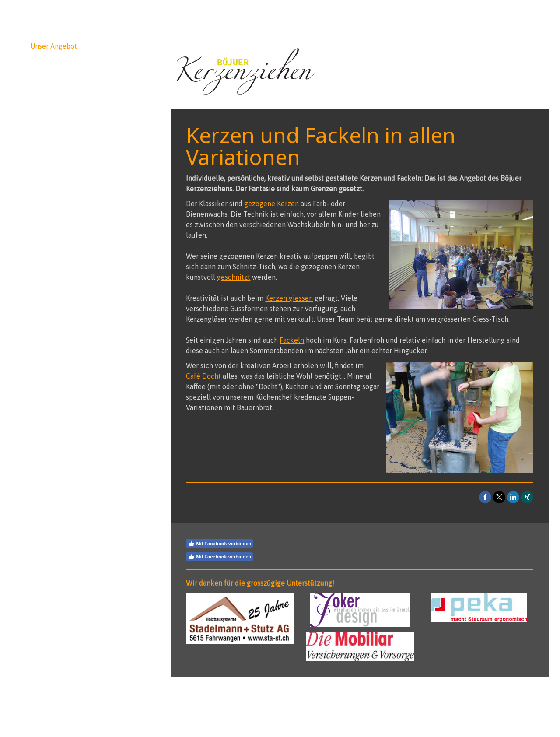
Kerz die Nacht (53, 156)
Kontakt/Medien (56, 196)
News (39, 33)
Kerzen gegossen (49, 112)
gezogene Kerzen (271, 204)
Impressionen (52, 169)
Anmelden (523, 711)
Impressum (197, 694)
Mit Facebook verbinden (219, 544)
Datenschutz (229, 694)
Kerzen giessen (289, 298)
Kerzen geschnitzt (51, 88)
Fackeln (47, 130)
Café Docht (52, 143)
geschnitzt (234, 277)
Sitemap (259, 694)
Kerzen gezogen (48, 64)
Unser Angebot (54, 46)
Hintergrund (50, 182)
